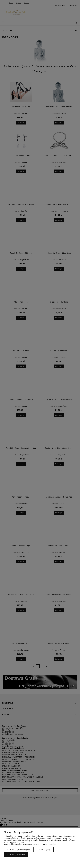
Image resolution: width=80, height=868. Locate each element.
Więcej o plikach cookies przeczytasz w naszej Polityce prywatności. (30, 844)
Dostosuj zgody (44, 850)
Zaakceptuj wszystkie (16, 855)
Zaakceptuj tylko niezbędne (19, 850)
